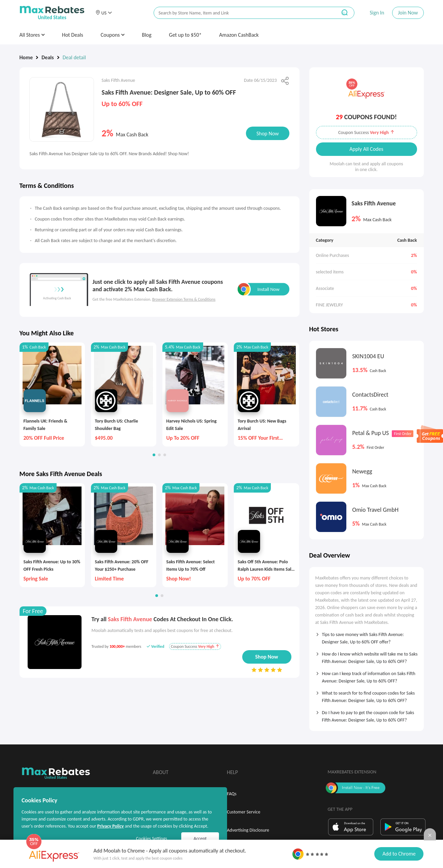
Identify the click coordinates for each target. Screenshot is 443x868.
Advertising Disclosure (248, 830)
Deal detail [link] (74, 57)
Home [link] (26, 57)
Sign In (377, 13)
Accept (200, 839)
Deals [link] (48, 57)
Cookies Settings (152, 839)
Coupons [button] (113, 35)
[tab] (367, 636)
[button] (104, 13)
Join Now (408, 13)
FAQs (232, 794)
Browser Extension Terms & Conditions (184, 299)
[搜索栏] (241, 13)
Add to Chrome (399, 854)
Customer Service (244, 812)
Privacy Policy (110, 826)
